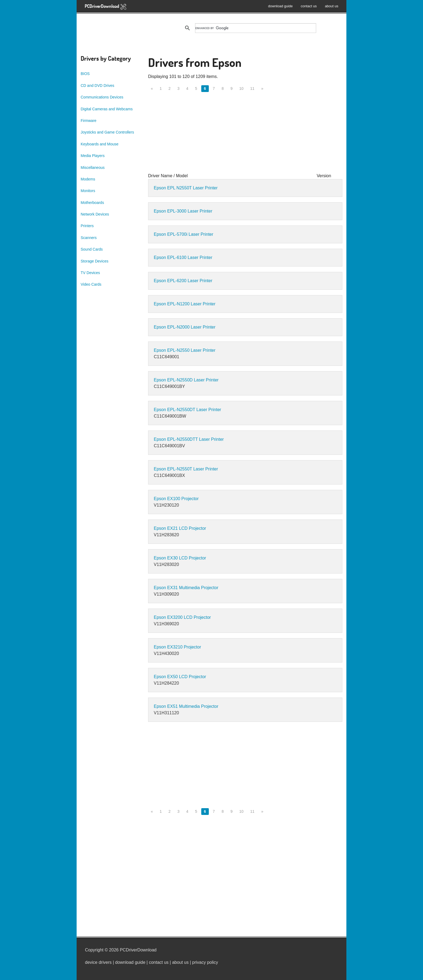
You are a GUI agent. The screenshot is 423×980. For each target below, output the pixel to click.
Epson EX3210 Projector (177, 647)
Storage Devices (95, 261)
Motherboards (92, 203)
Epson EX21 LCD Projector (180, 528)
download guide (280, 6)
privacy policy (205, 962)
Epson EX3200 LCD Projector (182, 617)
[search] (256, 28)
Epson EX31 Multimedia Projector (186, 588)
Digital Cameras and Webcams (107, 109)
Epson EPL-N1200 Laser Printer (185, 304)
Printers (87, 226)
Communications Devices (102, 97)
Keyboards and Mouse (100, 144)
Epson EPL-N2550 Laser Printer (185, 350)
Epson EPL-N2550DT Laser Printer (187, 410)
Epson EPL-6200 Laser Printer (183, 281)
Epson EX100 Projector (176, 499)
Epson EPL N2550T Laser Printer (186, 188)
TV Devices (90, 273)
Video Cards (91, 284)
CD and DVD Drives (97, 86)
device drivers (98, 962)
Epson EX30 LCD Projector (180, 558)
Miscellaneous (93, 168)
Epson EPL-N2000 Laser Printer (185, 327)
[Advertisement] (245, 135)
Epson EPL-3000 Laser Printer (183, 211)
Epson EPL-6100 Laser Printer (183, 257)
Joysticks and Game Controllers (107, 132)
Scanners (89, 238)
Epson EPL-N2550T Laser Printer (186, 469)
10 (241, 88)
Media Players (93, 156)
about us (332, 6)
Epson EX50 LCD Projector (180, 677)
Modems (88, 179)
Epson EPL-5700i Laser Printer (184, 234)
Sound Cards (92, 249)
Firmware (88, 121)
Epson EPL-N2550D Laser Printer (186, 380)
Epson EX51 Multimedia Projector (186, 706)
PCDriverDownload (106, 7)
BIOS (85, 74)
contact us (309, 6)
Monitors (88, 191)
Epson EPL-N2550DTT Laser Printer (189, 439)
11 (253, 88)
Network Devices (95, 214)
